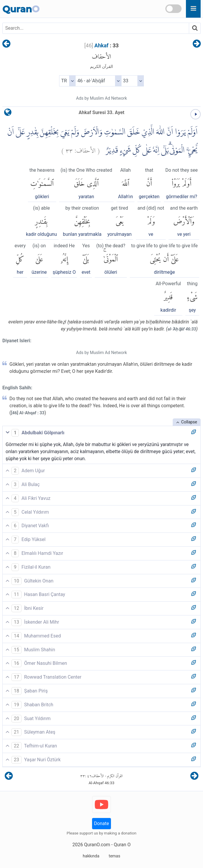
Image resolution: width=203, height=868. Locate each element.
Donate (102, 823)
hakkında (91, 856)
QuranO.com (97, 845)
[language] (8, 114)
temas (115, 856)
